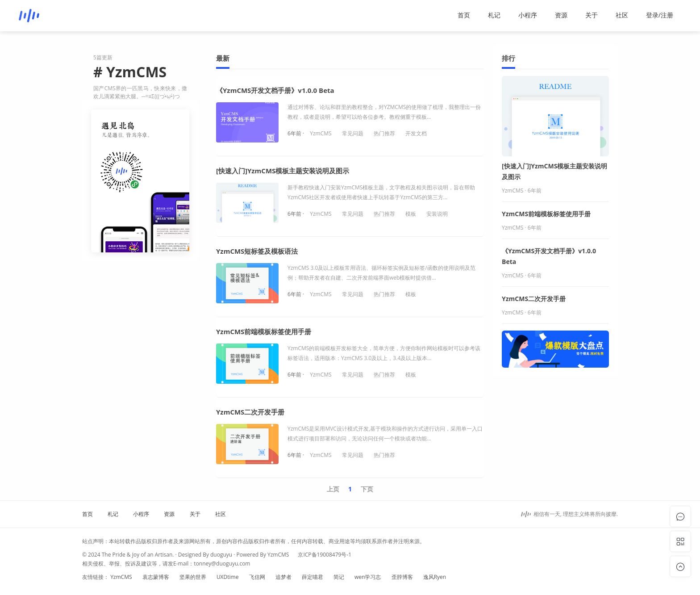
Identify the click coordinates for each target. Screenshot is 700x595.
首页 (464, 15)
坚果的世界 (193, 577)
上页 (333, 489)
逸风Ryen (435, 577)
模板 (411, 214)
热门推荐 (384, 133)
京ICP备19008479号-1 (325, 555)
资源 (561, 15)
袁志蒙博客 (156, 577)
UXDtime (228, 577)
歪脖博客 (402, 577)
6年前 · (296, 133)
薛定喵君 (312, 577)
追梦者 (283, 577)
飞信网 (257, 577)
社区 (622, 15)
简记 (339, 577)
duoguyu (221, 555)
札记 (494, 15)
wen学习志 (368, 577)
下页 (367, 489)
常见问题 (353, 133)
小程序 (528, 15)
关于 (592, 15)
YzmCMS (321, 133)
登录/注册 (660, 15)
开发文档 (416, 133)
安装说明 (437, 214)
